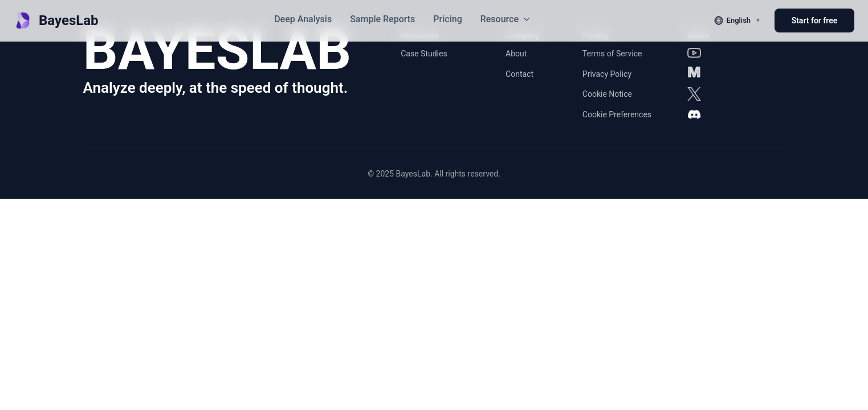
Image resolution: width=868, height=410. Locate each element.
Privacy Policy (607, 74)
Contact (519, 74)
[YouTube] (694, 53)
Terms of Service (612, 54)
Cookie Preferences (617, 114)
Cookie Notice (607, 94)
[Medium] (694, 73)
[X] (694, 94)
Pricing (447, 19)
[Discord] (694, 114)
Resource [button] (506, 19)
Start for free (815, 20)
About (516, 54)
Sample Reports (382, 19)
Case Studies (424, 54)
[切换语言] (737, 20)
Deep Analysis (303, 19)
